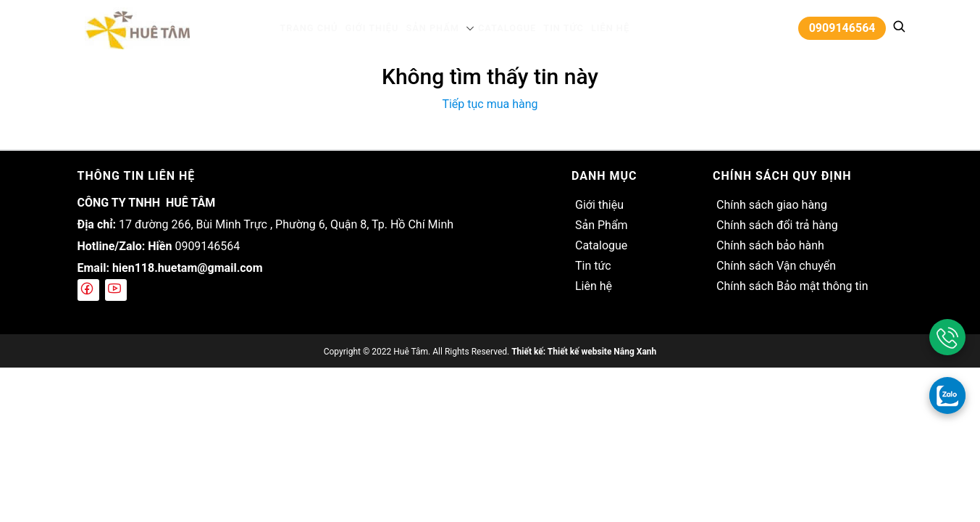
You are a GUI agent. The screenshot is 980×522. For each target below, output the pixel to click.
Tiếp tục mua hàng (490, 104)
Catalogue (503, 28)
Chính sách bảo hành (770, 245)
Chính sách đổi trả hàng (777, 225)
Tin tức (556, 28)
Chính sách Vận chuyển (776, 266)
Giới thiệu (377, 28)
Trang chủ (320, 28)
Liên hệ (598, 28)
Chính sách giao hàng (772, 205)
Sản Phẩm (433, 28)
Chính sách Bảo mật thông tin (792, 286)
